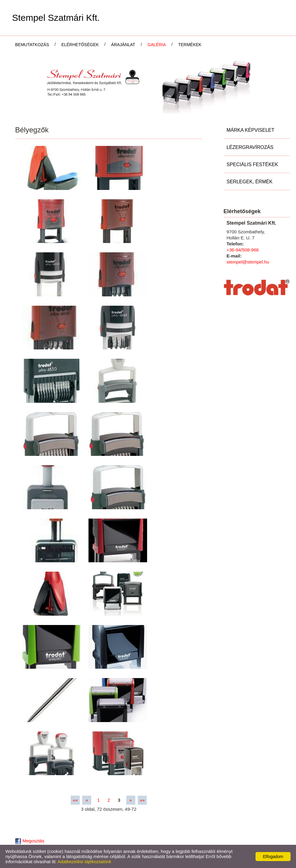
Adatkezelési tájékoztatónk (85, 862)
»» (142, 800)
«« (75, 800)
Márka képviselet (250, 130)
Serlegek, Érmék (249, 182)
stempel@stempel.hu (248, 262)
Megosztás (30, 841)
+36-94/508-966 (243, 250)
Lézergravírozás (250, 147)
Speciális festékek (252, 164)
